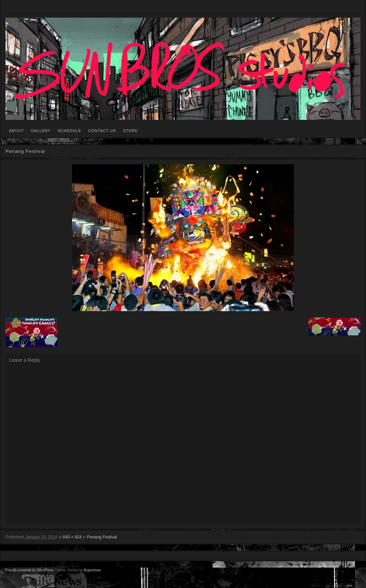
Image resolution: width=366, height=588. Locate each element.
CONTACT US (102, 131)
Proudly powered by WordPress (29, 570)
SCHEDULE (69, 131)
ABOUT (16, 131)
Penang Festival (102, 537)
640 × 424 (72, 537)
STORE (130, 131)
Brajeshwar (92, 570)
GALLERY (41, 131)
